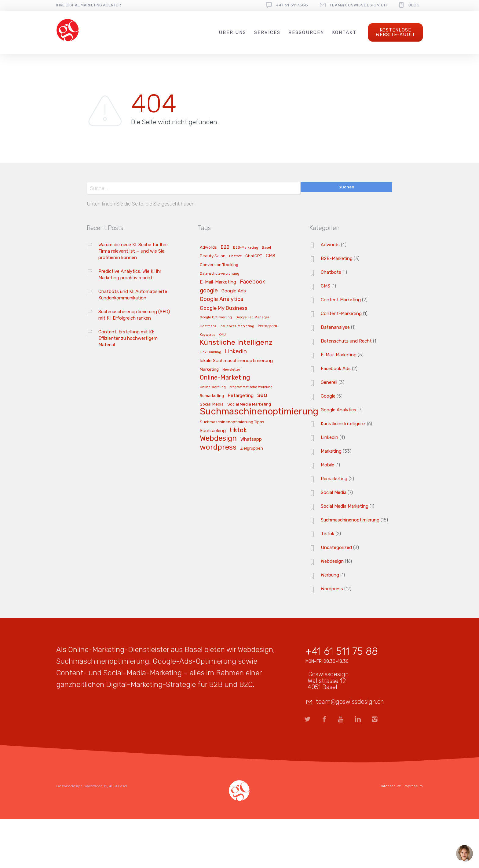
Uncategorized (336, 547)
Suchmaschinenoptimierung (350, 520)
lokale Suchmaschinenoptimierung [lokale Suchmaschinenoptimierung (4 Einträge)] (236, 361)
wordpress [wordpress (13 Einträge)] (218, 447)
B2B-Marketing (337, 258)
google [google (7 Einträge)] (209, 291)
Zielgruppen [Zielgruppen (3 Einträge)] (252, 448)
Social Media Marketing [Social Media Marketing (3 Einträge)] (249, 404)
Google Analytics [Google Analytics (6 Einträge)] (222, 299)
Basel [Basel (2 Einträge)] (266, 248)
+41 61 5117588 (292, 5)
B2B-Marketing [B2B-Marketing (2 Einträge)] (246, 248)
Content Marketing (341, 300)
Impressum (413, 786)
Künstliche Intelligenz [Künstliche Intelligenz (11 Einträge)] (236, 343)
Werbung (330, 575)
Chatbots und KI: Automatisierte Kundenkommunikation (133, 295)
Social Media (334, 492)
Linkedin (329, 437)
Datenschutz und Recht (346, 341)
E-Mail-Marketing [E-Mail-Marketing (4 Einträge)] (218, 282)
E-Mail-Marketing (339, 355)
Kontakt (344, 32)
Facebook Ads (336, 369)
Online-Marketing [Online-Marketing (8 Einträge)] (225, 378)
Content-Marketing (341, 313)
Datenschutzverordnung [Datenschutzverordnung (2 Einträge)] (219, 274)
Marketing (331, 451)
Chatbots (331, 272)
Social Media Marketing (345, 506)
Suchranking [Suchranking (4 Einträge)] (213, 431)
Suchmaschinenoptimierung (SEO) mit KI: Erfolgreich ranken (134, 315)
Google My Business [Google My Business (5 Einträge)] (224, 308)
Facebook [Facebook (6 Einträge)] (252, 282)
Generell (329, 382)
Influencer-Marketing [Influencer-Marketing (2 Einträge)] (237, 326)
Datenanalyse (335, 327)
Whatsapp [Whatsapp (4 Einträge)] (251, 439)
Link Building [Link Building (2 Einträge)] (210, 352)
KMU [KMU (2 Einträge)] (222, 335)
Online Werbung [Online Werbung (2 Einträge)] (213, 387)
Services (267, 32)
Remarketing (334, 479)
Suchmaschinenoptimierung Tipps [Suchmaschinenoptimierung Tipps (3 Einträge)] (232, 422)
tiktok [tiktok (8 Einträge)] (238, 430)
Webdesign (332, 561)
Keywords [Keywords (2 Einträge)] (207, 335)
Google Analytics (338, 410)
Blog (414, 5)
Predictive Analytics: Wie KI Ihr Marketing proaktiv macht (130, 274)
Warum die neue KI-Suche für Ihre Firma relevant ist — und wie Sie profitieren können (133, 251)
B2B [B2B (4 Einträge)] (225, 247)
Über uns (232, 32)
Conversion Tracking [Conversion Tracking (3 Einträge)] (219, 265)
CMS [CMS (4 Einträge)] (271, 256)
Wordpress (332, 589)
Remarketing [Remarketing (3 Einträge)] (212, 396)
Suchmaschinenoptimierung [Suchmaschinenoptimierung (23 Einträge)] (259, 412)
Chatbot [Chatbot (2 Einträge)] (235, 256)
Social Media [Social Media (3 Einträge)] (212, 404)
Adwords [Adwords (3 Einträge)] (208, 247)
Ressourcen (306, 32)
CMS (325, 286)
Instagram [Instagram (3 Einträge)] (267, 326)
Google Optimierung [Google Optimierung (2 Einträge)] (216, 317)
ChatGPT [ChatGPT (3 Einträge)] (254, 256)
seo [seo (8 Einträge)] (262, 395)
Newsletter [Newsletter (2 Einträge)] (231, 370)
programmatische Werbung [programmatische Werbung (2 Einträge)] (251, 387)
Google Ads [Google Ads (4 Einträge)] (234, 291)
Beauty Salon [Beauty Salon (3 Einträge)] (213, 256)
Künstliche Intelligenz (343, 424)
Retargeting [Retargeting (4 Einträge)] (241, 396)
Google (328, 396)
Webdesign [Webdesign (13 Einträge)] (218, 439)
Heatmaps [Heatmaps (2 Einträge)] (208, 326)
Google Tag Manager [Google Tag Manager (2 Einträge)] (252, 317)
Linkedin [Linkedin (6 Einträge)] (236, 352)
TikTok (327, 534)
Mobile (327, 465)
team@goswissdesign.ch (358, 5)
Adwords (330, 245)
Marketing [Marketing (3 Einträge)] (209, 369)
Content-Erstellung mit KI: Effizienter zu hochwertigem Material (128, 338)
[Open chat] (464, 853)
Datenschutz (390, 786)
